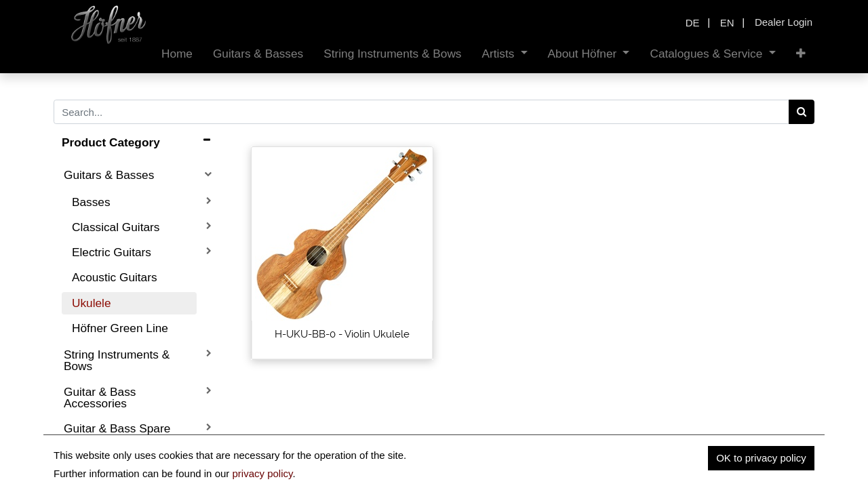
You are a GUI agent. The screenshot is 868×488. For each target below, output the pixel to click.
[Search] (802, 112)
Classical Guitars (116, 227)
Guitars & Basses (109, 175)
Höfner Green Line (120, 328)
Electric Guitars (112, 252)
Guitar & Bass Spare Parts (117, 434)
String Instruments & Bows (117, 360)
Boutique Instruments (119, 466)
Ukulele (92, 303)
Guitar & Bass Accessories (100, 398)
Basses (91, 202)
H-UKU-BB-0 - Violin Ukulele (342, 334)
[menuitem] (177, 54)
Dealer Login (784, 22)
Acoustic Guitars (115, 277)
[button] (801, 54)
